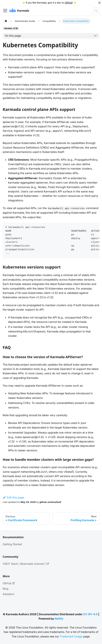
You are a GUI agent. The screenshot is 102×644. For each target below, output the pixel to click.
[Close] (99, 3)
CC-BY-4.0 (90, 614)
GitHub (68, 3)
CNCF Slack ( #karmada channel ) (26, 564)
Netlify (59, 619)
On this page (13, 36)
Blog (6, 589)
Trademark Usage (71, 636)
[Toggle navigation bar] (5, 11)
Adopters (8, 594)
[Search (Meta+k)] (96, 11)
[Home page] (6, 21)
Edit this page (13, 497)
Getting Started (12, 544)
